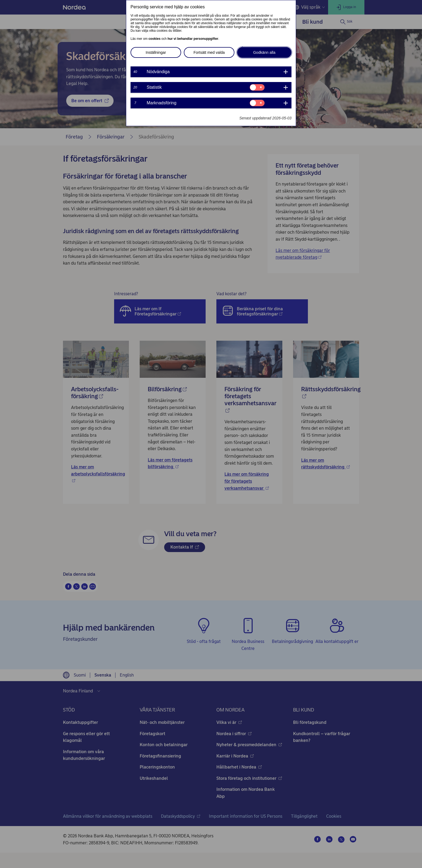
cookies (155, 39)
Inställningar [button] (156, 52)
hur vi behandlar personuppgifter (193, 39)
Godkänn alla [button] (264, 52)
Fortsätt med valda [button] (209, 52)
